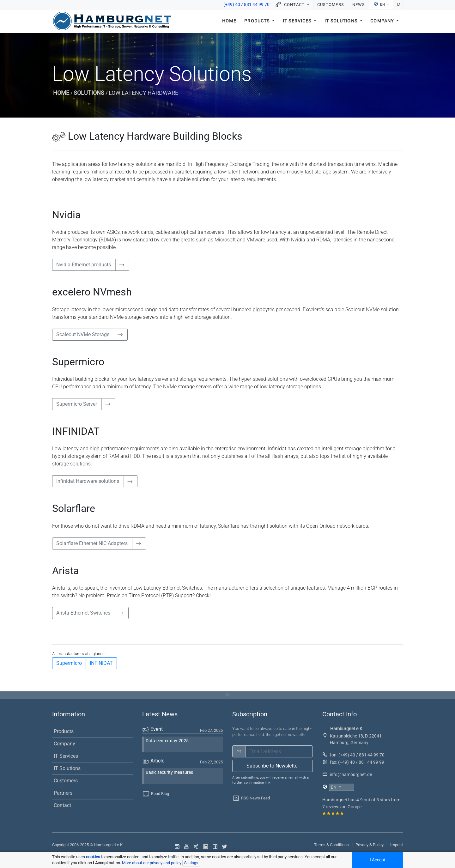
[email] (279, 751)
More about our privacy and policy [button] (152, 863)
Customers (331, 5)
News (359, 5)
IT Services (298, 21)
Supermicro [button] (69, 663)
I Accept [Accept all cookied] (378, 860)
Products (258, 21)
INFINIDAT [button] (101, 663)
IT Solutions (342, 21)
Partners (63, 793)
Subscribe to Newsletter (273, 766)
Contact (62, 805)
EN (380, 4)
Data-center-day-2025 (167, 741)
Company (383, 21)
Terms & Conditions (331, 845)
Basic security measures (169, 772)
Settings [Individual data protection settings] (191, 863)
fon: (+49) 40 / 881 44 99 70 (357, 755)
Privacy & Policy (370, 845)
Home (229, 21)
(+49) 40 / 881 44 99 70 (246, 5)
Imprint (397, 845)
